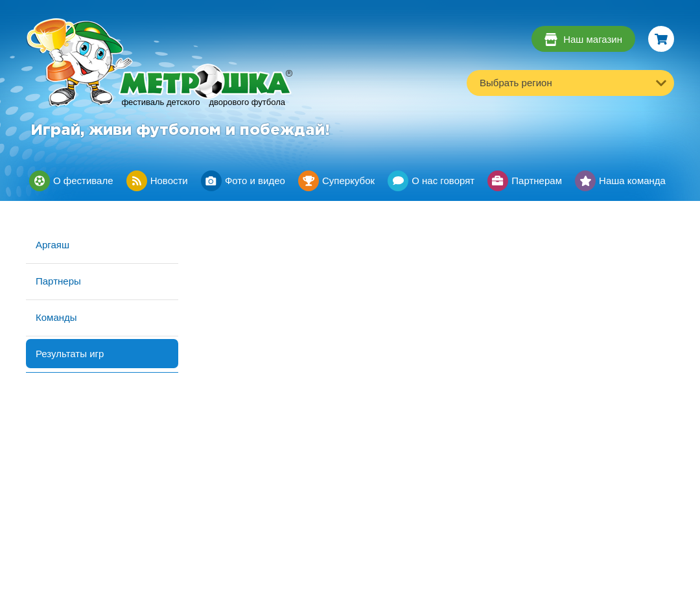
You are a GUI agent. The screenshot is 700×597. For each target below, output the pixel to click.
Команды (56, 317)
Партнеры (58, 281)
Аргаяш (52, 245)
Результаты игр (70, 354)
